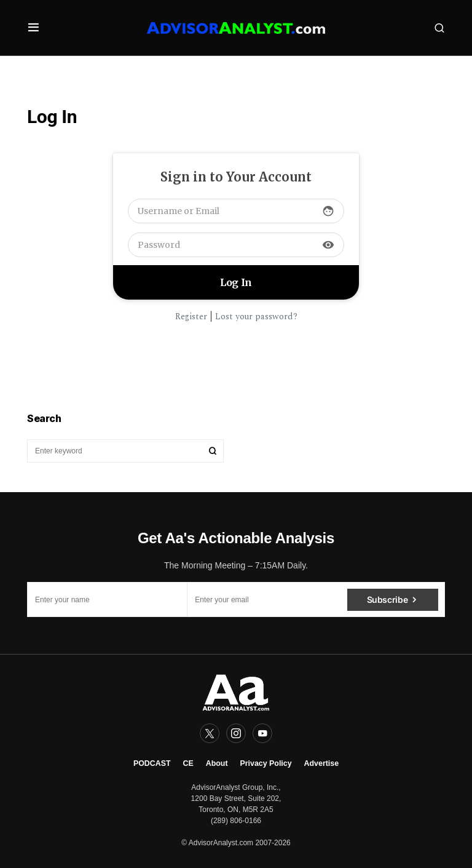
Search (213, 451)
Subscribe (387, 599)
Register (191, 317)
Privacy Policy (266, 763)
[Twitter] (210, 733)
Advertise (321, 763)
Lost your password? (256, 317)
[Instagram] (236, 733)
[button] (33, 28)
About (217, 763)
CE (188, 763)
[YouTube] (262, 733)
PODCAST (152, 763)
